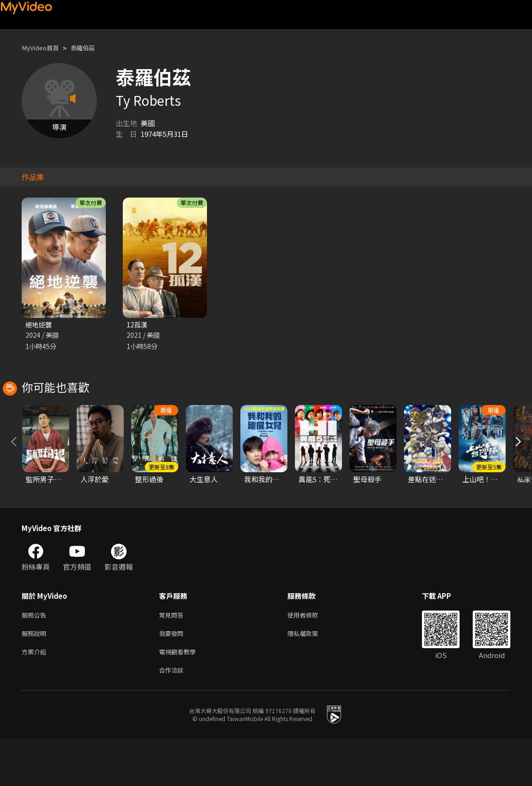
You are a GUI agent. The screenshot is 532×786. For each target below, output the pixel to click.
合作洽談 (173, 717)
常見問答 (173, 658)
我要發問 (173, 678)
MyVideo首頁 (43, 48)
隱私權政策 (311, 678)
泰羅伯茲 (90, 48)
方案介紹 (36, 697)
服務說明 (36, 678)
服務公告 (36, 658)
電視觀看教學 (180, 697)
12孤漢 (137, 325)
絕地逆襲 (40, 325)
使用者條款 (311, 658)
